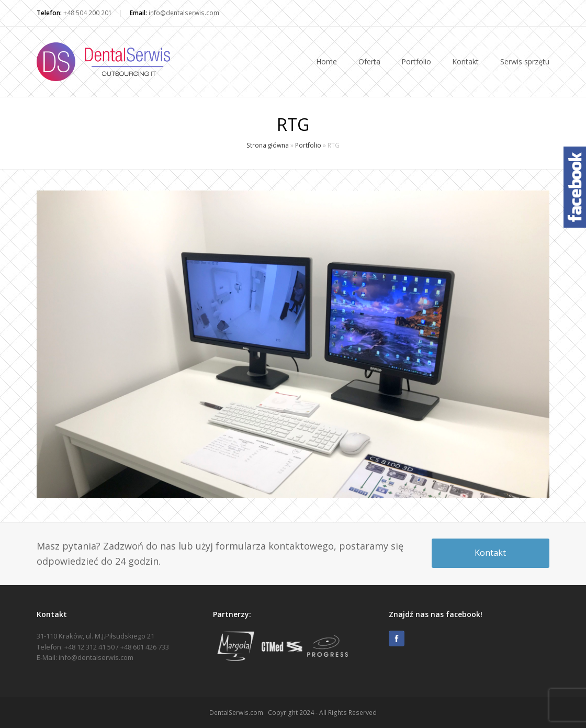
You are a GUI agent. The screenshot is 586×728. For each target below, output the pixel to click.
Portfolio (308, 145)
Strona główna (268, 145)
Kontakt (490, 553)
